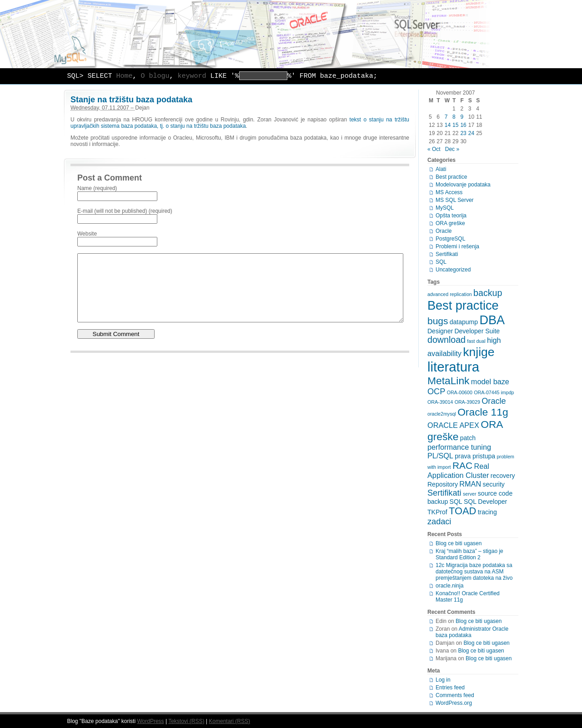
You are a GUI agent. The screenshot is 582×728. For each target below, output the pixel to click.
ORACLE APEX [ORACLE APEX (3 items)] (453, 425)
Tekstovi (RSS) (186, 721)
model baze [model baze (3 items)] (490, 382)
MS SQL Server (455, 200)
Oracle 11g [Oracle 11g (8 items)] (483, 412)
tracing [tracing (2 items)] (487, 512)
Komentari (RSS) (229, 721)
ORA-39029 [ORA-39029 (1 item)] (467, 402)
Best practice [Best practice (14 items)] (463, 305)
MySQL (445, 208)
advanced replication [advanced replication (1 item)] (450, 294)
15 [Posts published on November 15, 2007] (455, 125)
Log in (443, 680)
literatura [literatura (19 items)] (453, 367)
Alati (441, 169)
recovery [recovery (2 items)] (503, 476)
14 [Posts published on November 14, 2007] (448, 125)
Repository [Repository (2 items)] (443, 484)
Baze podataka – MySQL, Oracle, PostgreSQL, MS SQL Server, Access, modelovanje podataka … (291, 34)
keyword (192, 76)
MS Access (449, 192)
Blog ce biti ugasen (459, 543)
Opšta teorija (451, 216)
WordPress (150, 721)
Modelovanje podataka (463, 185)
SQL (441, 262)
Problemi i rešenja (457, 246)
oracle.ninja (449, 586)
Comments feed (455, 695)
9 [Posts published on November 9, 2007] (462, 117)
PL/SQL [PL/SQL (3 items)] (440, 456)
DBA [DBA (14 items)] (492, 320)
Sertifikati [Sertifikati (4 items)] (444, 493)
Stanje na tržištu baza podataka (131, 100)
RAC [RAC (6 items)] (462, 465)
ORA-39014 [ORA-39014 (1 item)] (440, 402)
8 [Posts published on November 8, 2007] (454, 117)
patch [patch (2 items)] (468, 438)
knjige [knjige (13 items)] (479, 352)
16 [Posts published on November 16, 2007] (463, 125)
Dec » (452, 149)
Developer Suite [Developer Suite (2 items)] (477, 331)
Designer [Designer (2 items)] (440, 331)
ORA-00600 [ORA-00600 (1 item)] (460, 392)
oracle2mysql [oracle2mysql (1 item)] (442, 414)
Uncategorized (453, 270)
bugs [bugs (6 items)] (438, 321)
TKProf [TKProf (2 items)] (437, 512)
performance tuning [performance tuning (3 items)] (459, 447)
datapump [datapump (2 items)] (464, 322)
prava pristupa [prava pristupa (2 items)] (475, 456)
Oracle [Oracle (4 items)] (494, 401)
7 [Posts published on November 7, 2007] (446, 117)
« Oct (434, 149)
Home (125, 76)
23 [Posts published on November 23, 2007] (463, 133)
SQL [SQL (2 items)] (456, 502)
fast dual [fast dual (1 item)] (476, 341)
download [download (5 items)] (447, 340)
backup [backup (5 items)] (488, 293)
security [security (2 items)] (494, 484)
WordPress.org (454, 703)
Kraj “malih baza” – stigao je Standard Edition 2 (469, 554)
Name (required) (97, 188)
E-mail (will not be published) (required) (125, 211)
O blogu (155, 76)
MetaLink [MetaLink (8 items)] (449, 381)
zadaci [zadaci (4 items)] (439, 522)
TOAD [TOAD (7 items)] (462, 511)
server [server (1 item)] (470, 494)
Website (87, 234)
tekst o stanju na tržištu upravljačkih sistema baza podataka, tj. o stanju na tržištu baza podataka (240, 123)
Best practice (451, 177)
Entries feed (450, 688)
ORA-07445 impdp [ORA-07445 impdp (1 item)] (494, 392)
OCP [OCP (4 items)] (436, 392)
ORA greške (450, 223)
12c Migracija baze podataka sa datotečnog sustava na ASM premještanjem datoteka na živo (474, 572)
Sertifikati (447, 254)
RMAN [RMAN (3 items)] (470, 484)
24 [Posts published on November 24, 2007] (471, 133)
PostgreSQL (450, 239)
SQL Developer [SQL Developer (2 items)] (485, 502)
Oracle (444, 231)
